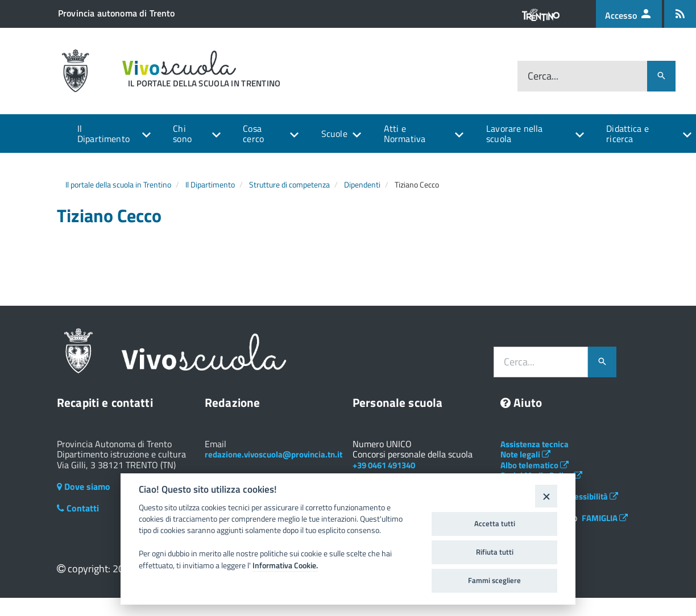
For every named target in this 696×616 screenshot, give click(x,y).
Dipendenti (362, 184)
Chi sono (182, 134)
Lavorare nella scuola (514, 134)
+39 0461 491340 (384, 465)
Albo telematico (535, 465)
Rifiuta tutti (495, 552)
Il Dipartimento (103, 134)
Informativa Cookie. (285, 565)
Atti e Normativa (405, 134)
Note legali (525, 454)
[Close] (546, 496)
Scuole (334, 134)
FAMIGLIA (605, 518)
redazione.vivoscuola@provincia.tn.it (274, 454)
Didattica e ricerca (627, 134)
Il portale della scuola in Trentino (118, 184)
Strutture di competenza (289, 184)
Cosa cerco (253, 134)
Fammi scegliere (494, 580)
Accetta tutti (495, 523)
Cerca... (543, 76)
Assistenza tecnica (535, 444)
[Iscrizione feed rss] (680, 14)
